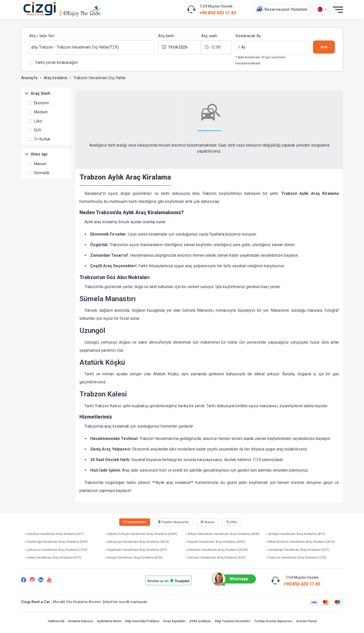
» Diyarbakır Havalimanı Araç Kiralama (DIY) (136, 550)
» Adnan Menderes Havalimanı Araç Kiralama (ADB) (223, 534)
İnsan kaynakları (174, 621)
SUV (34, 130)
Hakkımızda (56, 621)
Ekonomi (38, 103)
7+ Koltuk (39, 139)
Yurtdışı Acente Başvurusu (273, 621)
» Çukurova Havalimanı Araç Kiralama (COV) (56, 550)
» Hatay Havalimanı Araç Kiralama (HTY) (53, 557)
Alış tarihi (166, 36)
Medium (38, 112)
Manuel (37, 163)
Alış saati (209, 36)
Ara (324, 47)
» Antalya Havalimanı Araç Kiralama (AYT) (295, 534)
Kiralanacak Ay (248, 36)
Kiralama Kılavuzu (81, 621)
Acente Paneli (306, 621)
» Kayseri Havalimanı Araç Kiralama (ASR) (215, 542)
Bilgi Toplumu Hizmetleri (233, 621)
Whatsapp (232, 579)
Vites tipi (36, 154)
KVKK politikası (200, 621)
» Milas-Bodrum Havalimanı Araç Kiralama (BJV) (300, 542)
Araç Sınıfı (37, 93)
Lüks (35, 121)
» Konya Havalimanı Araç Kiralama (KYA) (134, 557)
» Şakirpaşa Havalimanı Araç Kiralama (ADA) (137, 542)
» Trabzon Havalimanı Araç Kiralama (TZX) (296, 557)
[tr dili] (322, 10)
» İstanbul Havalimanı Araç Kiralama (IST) (54, 534)
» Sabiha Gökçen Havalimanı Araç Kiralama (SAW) (141, 534)
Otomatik (39, 172)
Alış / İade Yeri (42, 36)
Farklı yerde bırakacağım (54, 62)
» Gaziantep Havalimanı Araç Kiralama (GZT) (298, 550)
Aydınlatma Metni (109, 621)
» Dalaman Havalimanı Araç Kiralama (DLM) (217, 550)
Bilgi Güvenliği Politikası (142, 621)
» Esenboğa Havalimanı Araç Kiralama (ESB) (56, 542)
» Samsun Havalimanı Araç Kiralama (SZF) (216, 557)
